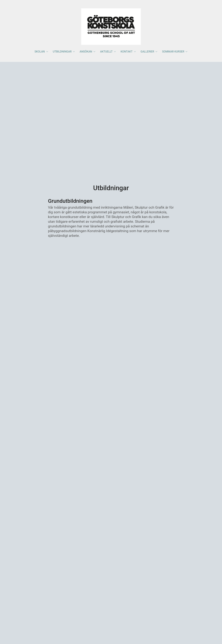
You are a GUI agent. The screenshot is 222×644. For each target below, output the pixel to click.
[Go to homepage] (111, 27)
